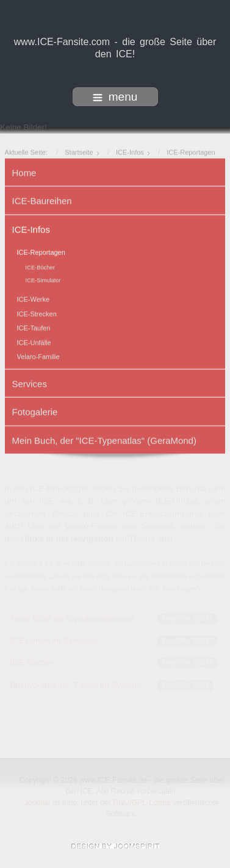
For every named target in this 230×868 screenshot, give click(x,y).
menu (115, 97)
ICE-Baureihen (42, 200)
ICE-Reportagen (41, 251)
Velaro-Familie (38, 356)
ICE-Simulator (43, 280)
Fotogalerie (35, 411)
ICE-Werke (33, 299)
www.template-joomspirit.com (115, 846)
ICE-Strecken (37, 313)
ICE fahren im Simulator (54, 640)
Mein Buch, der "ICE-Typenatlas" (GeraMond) (104, 439)
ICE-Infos (31, 228)
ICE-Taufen (34, 328)
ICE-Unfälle (34, 342)
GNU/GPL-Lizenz (142, 803)
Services (30, 383)
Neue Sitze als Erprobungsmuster (72, 618)
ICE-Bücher (40, 267)
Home (24, 172)
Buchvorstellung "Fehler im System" (76, 685)
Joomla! (38, 803)
